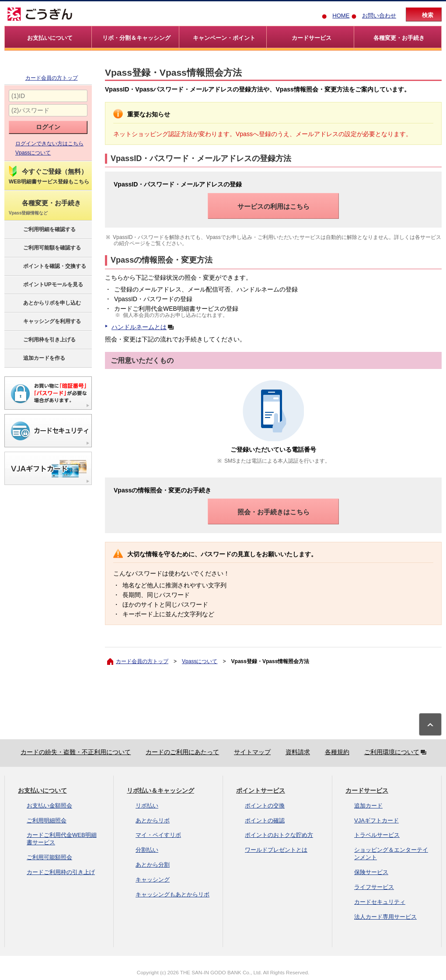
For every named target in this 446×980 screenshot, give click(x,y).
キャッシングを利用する (44, 322)
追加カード (368, 806)
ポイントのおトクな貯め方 (279, 835)
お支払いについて (42, 790)
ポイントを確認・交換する (47, 267)
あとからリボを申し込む (44, 303)
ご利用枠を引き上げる (42, 340)
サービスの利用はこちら (274, 206)
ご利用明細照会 (47, 820)
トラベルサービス (377, 835)
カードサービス (367, 790)
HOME (341, 16)
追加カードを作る (37, 358)
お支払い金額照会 (49, 806)
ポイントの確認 (265, 820)
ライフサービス (374, 887)
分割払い (147, 850)
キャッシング (153, 880)
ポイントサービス (261, 790)
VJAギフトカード (376, 820)
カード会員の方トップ (52, 78)
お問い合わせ (379, 16)
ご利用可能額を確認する (44, 248)
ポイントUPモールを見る (45, 285)
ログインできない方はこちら (49, 144)
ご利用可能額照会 (49, 857)
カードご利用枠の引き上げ (61, 872)
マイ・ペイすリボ (158, 835)
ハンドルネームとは (144, 327)
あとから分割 (153, 865)
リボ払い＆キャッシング (160, 790)
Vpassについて (33, 153)
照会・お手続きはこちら (274, 512)
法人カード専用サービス (385, 917)
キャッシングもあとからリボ (172, 894)
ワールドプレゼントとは (276, 850)
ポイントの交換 (265, 806)
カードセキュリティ (380, 902)
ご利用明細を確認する (42, 230)
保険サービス (371, 872)
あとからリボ (153, 820)
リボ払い (147, 806)
